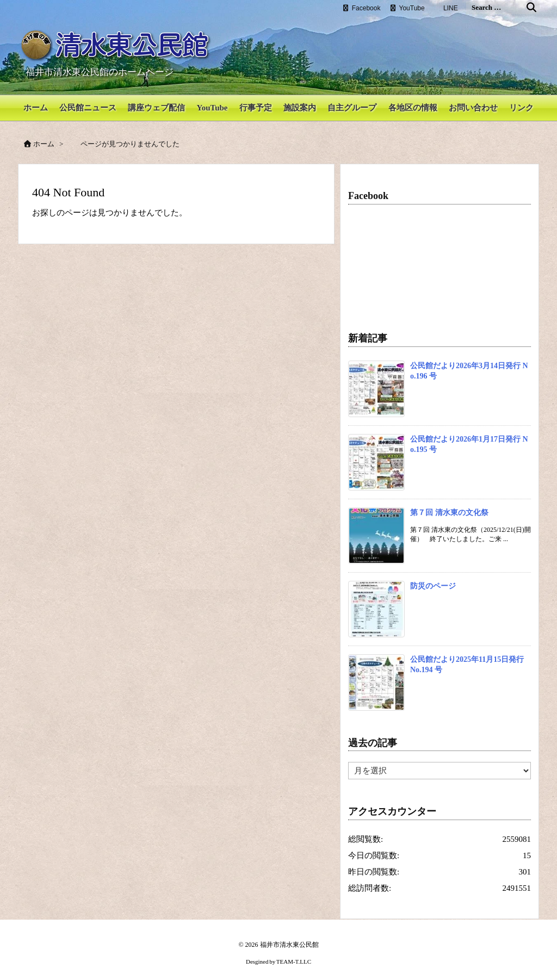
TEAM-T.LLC (294, 953)
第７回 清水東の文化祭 (449, 504)
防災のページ (433, 577)
